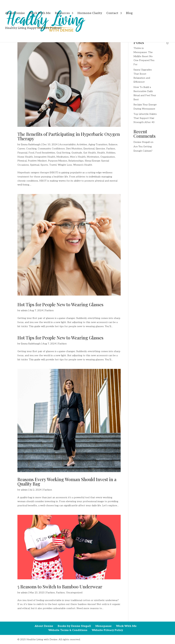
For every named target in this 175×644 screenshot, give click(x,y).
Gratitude (77, 153)
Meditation (63, 157)
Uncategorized (74, 593)
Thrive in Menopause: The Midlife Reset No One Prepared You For (144, 56)
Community (44, 149)
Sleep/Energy (92, 161)
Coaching (31, 149)
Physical (22, 161)
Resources (62, 14)
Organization (108, 157)
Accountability (67, 144)
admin (24, 310)
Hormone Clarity (90, 14)
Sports (44, 165)
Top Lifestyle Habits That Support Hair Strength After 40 (145, 118)
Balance (113, 144)
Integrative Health (45, 157)
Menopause (103, 626)
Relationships (76, 161)
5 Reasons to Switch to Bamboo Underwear (60, 587)
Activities (82, 144)
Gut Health (90, 153)
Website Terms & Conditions (68, 630)
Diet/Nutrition (74, 149)
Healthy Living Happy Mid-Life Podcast (33, 29)
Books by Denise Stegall (74, 626)
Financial (22, 153)
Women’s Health (83, 165)
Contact (112, 14)
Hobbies (111, 153)
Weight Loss (65, 165)
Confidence (58, 149)
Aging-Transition (98, 144)
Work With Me (40, 14)
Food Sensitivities (45, 153)
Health (101, 153)
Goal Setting (63, 153)
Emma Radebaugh (31, 144)
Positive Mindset (37, 161)
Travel (53, 165)
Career (21, 149)
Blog (129, 14)
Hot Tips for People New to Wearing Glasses (60, 304)
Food (31, 153)
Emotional (89, 149)
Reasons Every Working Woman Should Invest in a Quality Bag (67, 482)
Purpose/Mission (58, 161)
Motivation (93, 157)
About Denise (15, 14)
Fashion (111, 149)
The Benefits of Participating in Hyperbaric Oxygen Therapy (69, 136)
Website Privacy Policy (107, 630)
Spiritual (35, 165)
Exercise (100, 149)
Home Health (25, 157)
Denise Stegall (142, 142)
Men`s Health (78, 157)
